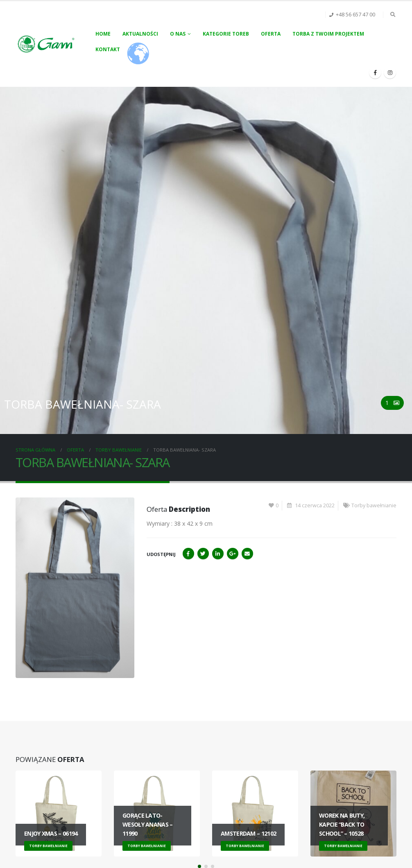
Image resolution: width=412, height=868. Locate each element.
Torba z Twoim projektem (328, 34)
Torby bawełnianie (374, 505)
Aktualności (140, 34)
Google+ (233, 554)
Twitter (203, 554)
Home (103, 34)
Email (247, 554)
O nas (178, 34)
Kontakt (108, 49)
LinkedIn (218, 554)
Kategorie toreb (226, 34)
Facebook (188, 554)
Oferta (271, 34)
